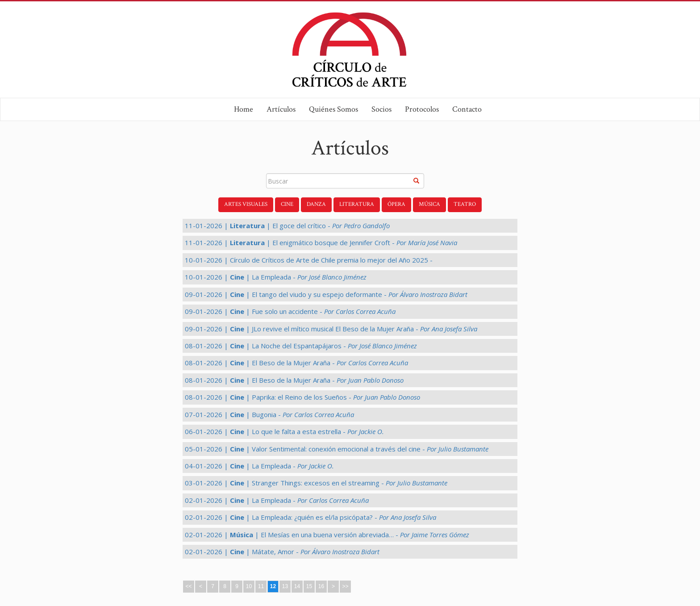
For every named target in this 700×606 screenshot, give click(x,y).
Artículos (281, 109)
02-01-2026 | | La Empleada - (277, 500)
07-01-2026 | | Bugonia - (269, 414)
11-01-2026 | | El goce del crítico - (287, 226)
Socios (381, 109)
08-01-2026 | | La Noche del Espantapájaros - (301, 346)
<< (188, 586)
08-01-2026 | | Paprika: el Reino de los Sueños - (302, 397)
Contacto (467, 109)
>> (345, 586)
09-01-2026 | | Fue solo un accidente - (290, 311)
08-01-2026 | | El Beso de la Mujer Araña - (296, 363)
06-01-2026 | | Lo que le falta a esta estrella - (284, 431)
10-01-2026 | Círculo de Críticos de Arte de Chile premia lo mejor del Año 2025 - (309, 260)
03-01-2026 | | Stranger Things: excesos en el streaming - (316, 483)
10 (249, 586)
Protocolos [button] (422, 109)
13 (285, 586)
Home (244, 109)
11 (261, 586)
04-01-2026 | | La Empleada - (259, 466)
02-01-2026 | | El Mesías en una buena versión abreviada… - (327, 535)
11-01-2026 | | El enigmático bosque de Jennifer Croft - (321, 242)
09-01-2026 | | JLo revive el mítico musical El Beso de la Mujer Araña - (331, 329)
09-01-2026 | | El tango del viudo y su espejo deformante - (326, 294)
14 (297, 586)
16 (321, 586)
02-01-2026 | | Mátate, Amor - (282, 552)
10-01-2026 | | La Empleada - (276, 277)
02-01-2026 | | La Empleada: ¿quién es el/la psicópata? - (310, 517)
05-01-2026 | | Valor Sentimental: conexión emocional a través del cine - (337, 449)
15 (309, 586)
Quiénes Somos (333, 109)
